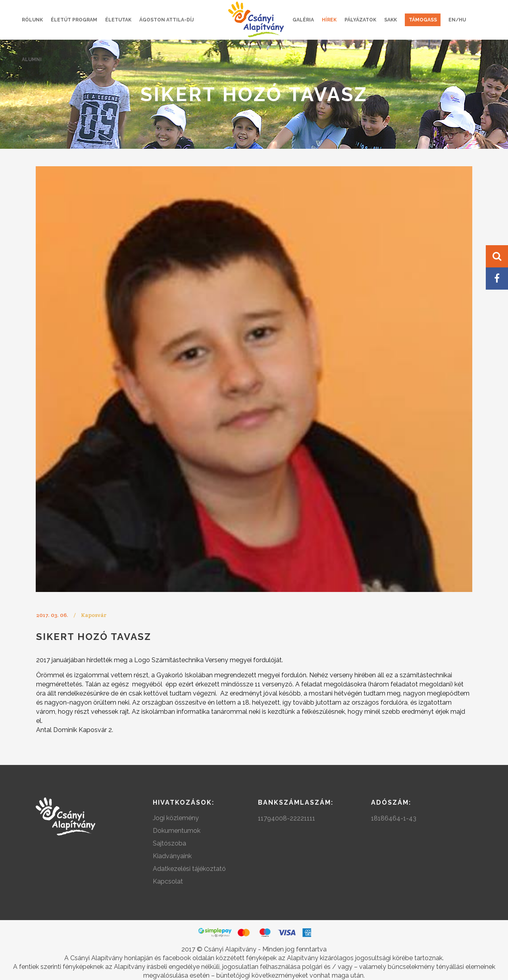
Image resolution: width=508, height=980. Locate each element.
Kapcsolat (168, 881)
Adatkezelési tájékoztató (189, 869)
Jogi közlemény (176, 818)
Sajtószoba (169, 843)
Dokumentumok (177, 831)
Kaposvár (94, 615)
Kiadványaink (172, 856)
